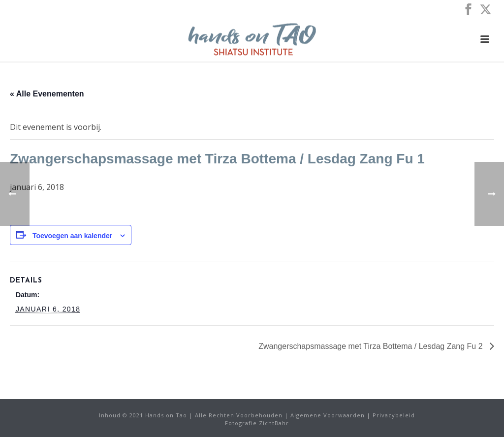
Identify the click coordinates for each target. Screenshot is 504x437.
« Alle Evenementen (47, 94)
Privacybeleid (394, 415)
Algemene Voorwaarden (328, 415)
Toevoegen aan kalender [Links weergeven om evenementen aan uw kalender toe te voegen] (72, 236)
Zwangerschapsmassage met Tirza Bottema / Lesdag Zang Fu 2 (372, 346)
